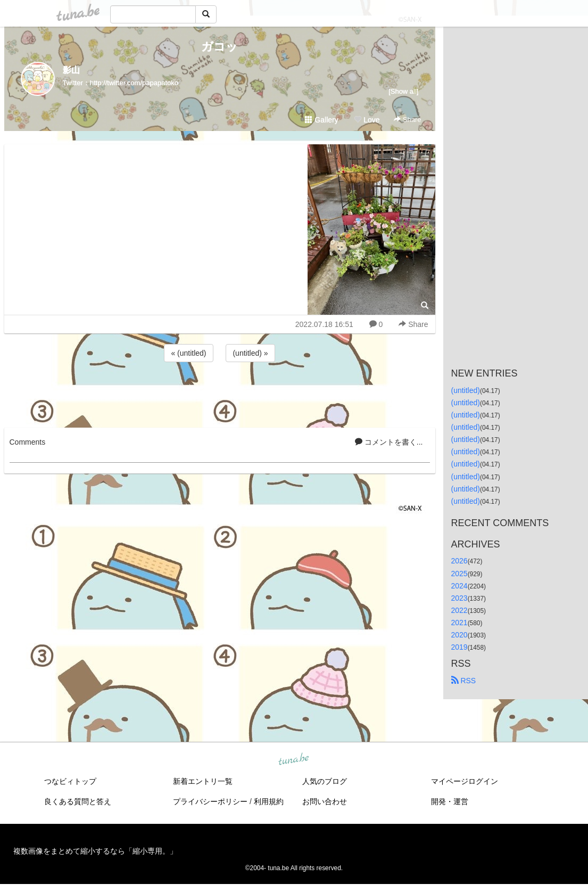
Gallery (321, 120)
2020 (459, 635)
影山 (71, 70)
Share (407, 120)
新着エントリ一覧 (203, 781)
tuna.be (294, 760)
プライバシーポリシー (210, 801)
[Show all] (403, 91)
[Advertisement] (220, 393)
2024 (459, 586)
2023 (459, 598)
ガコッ (220, 47)
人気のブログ (325, 781)
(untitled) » (250, 353)
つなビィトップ (70, 781)
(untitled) (466, 390)
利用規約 (269, 801)
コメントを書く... (389, 442)
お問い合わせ (325, 801)
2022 (459, 610)
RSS (464, 681)
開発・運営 (450, 801)
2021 (459, 623)
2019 (459, 647)
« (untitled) (188, 353)
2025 (459, 574)
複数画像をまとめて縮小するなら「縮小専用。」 (95, 851)
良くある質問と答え (78, 801)
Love (367, 120)
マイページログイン (465, 781)
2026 (459, 561)
